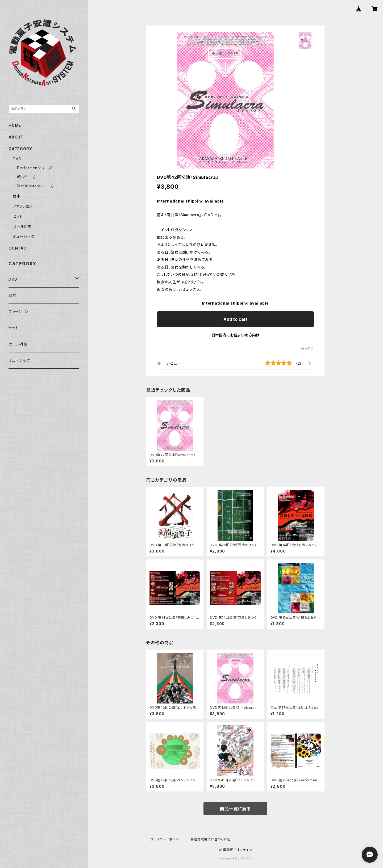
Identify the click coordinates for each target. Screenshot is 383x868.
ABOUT (16, 137)
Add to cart (236, 319)
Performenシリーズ (34, 168)
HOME (15, 125)
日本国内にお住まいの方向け (235, 335)
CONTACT (19, 248)
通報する (307, 348)
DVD (17, 159)
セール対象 (22, 226)
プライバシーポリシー (166, 839)
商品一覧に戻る (235, 809)
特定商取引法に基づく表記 (210, 839)
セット (18, 216)
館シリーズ (26, 177)
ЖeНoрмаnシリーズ (35, 186)
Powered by (235, 858)
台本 (17, 196)
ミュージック (24, 236)
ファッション (23, 206)
